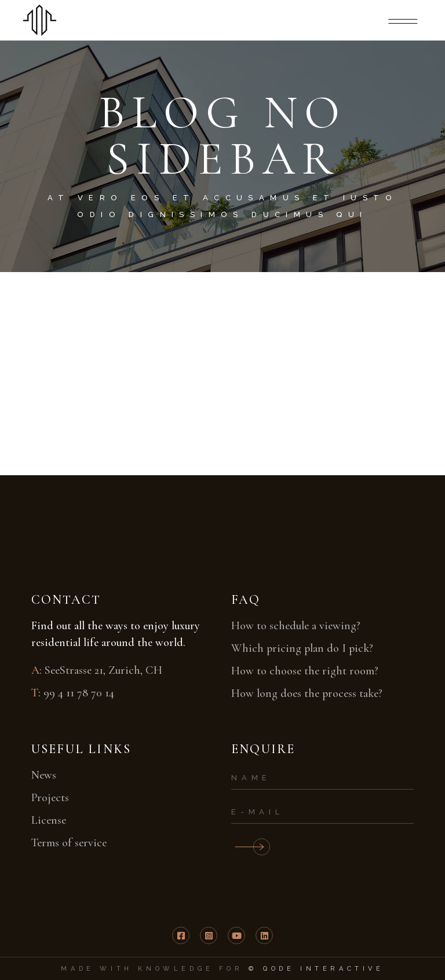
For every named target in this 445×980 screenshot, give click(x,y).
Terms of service (69, 843)
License (49, 820)
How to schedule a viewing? (296, 626)
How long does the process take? (307, 693)
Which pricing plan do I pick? (302, 648)
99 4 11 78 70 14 (79, 693)
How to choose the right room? (305, 671)
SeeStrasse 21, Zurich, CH (103, 670)
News (44, 775)
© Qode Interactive (316, 969)
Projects (50, 798)
